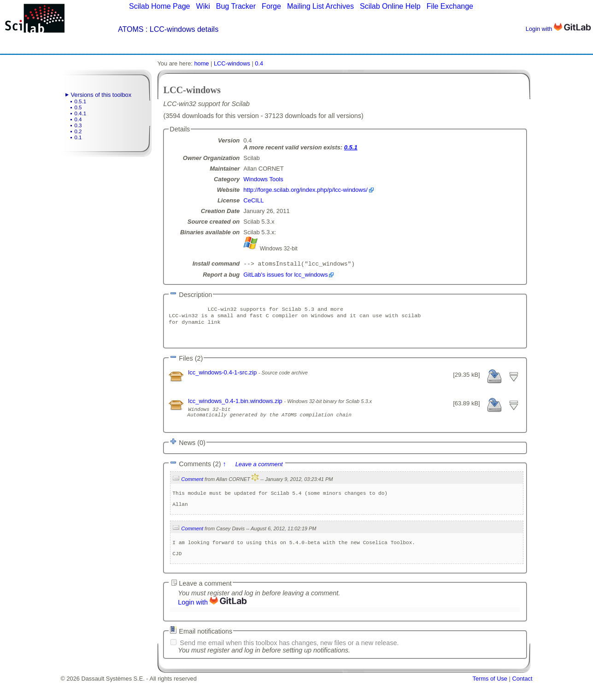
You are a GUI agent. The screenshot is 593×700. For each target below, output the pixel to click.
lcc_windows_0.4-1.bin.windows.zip (236, 406)
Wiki (203, 6)
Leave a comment (259, 474)
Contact (522, 697)
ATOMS (131, 29)
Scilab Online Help (390, 6)
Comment (192, 489)
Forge (271, 6)
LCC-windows (232, 63)
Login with (558, 29)
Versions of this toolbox (101, 95)
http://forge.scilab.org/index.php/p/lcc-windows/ (305, 190)
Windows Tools (263, 179)
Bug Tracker (236, 6)
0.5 (78, 107)
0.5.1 (81, 101)
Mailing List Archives (320, 6)
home (201, 63)
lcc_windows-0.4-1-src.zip (223, 378)
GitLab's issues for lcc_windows (285, 276)
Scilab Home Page (160, 6)
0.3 (78, 125)
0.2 (78, 131)
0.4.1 (81, 113)
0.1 (78, 137)
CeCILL (253, 200)
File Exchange (450, 6)
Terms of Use (490, 697)
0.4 (78, 119)
